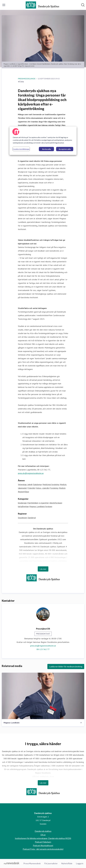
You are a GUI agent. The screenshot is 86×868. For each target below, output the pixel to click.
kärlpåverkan (23, 506)
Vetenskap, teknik (25, 484)
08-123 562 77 (43, 649)
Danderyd (32, 518)
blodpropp (22, 503)
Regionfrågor (24, 492)
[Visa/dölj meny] (4, 5)
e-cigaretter (44, 503)
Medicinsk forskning (51, 484)
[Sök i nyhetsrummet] (83, 5)
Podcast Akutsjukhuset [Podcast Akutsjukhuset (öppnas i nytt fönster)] (43, 845)
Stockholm (22, 518)
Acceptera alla (65, 149)
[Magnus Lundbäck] (43, 696)
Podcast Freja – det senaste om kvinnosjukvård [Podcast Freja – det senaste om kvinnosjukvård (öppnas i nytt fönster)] (43, 849)
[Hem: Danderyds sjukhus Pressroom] (42, 5)
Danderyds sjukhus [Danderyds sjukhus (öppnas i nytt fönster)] (43, 831)
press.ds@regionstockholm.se (31, 473)
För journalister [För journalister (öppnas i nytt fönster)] (51, 863)
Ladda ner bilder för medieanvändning (66, 667)
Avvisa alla (46, 149)
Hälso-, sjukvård (43, 488)
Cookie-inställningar (21, 149)
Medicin (62, 488)
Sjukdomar (37, 484)
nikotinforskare (56, 503)
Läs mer (43, 569)
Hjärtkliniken (33, 503)
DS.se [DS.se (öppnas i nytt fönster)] (43, 835)
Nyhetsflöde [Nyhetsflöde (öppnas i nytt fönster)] (67, 863)
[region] (43, 141)
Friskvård (31, 488)
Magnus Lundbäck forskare (41, 506)
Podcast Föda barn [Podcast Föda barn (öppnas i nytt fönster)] (43, 842)
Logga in (80, 863)
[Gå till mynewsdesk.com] (12, 864)
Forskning (54, 488)
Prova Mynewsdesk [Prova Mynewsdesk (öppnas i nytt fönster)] (32, 863)
